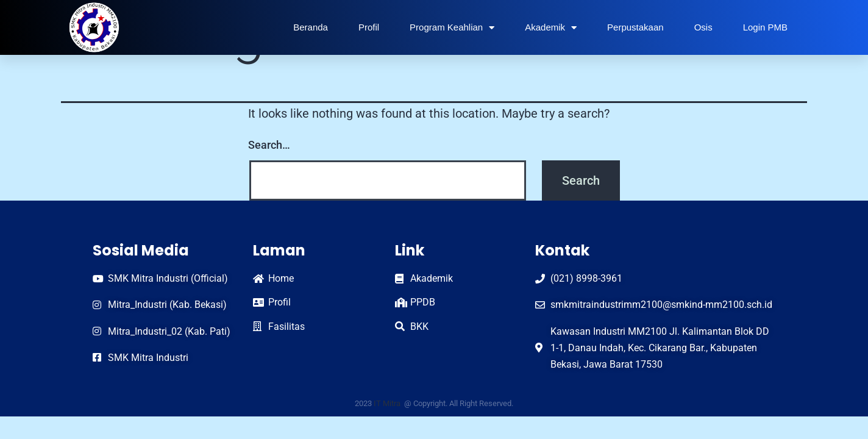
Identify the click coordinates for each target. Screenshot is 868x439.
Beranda (311, 27)
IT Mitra (388, 403)
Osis (703, 27)
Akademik (551, 28)
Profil (369, 27)
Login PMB (765, 27)
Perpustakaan (635, 27)
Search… (269, 145)
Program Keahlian (452, 28)
